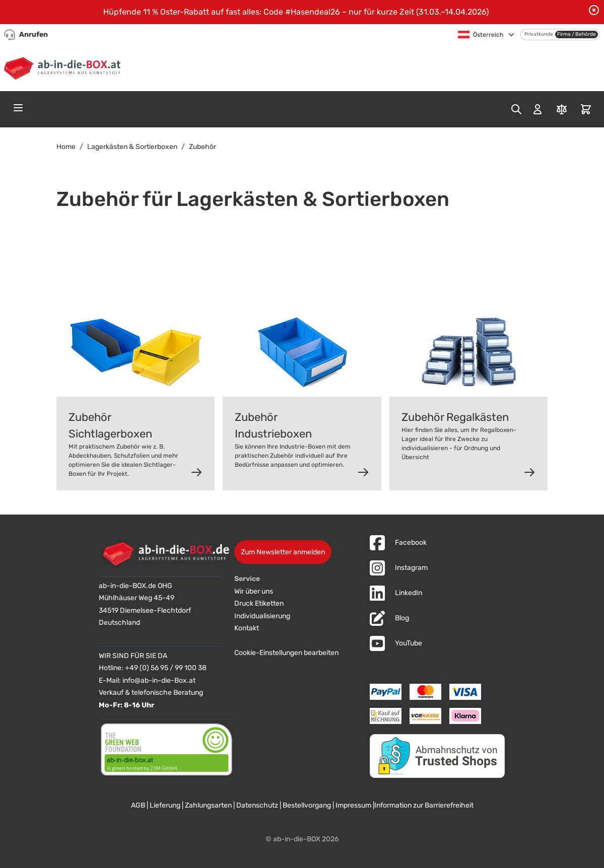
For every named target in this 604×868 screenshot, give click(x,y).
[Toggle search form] (516, 109)
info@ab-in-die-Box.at (159, 680)
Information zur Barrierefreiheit (424, 805)
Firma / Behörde (577, 34)
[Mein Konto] (538, 109)
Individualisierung (262, 616)
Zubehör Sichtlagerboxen (110, 425)
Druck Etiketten (259, 603)
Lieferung (165, 805)
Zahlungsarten (208, 805)
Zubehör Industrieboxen (273, 425)
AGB (138, 805)
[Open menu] (18, 108)
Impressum (353, 805)
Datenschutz (257, 805)
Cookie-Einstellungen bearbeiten (286, 653)
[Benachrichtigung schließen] (594, 10)
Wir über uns (254, 591)
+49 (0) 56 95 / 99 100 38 (166, 668)
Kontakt (247, 628)
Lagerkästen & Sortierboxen (132, 147)
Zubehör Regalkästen (455, 417)
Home (66, 147)
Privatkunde (539, 34)
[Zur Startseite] (64, 67)
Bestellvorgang (307, 805)
